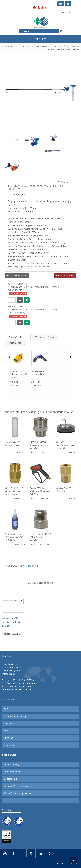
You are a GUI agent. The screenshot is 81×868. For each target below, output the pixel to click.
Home (26, 46)
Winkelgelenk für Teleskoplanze (40, 373)
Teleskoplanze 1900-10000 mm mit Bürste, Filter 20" (12, 622)
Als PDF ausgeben (17, 275)
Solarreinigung (57, 46)
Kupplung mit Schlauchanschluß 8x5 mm (19, 374)
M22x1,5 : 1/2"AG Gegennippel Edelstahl (38, 445)
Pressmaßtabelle (12, 772)
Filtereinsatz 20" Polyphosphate (12, 444)
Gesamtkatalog (12, 764)
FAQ (6, 800)
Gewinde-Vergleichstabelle (17, 786)
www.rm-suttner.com (25, 689)
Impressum (10, 745)
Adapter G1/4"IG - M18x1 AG (64, 490)
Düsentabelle (11, 779)
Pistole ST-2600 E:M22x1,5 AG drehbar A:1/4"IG (40, 491)
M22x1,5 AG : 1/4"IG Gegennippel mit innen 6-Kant (14, 491)
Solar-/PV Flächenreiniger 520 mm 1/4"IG (65, 445)
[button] (9, 374)
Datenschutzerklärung (15, 716)
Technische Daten (44, 337)
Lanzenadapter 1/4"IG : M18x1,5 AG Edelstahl (40, 537)
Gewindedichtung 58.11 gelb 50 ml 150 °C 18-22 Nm (14, 537)
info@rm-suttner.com (21, 686)
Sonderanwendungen (40, 46)
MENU (41, 39)
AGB (6, 709)
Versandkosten (30, 566)
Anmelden (65, 13)
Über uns (8, 738)
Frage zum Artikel (65, 275)
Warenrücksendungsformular (19, 793)
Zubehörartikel (17, 337)
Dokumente (15, 343)
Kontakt (8, 731)
